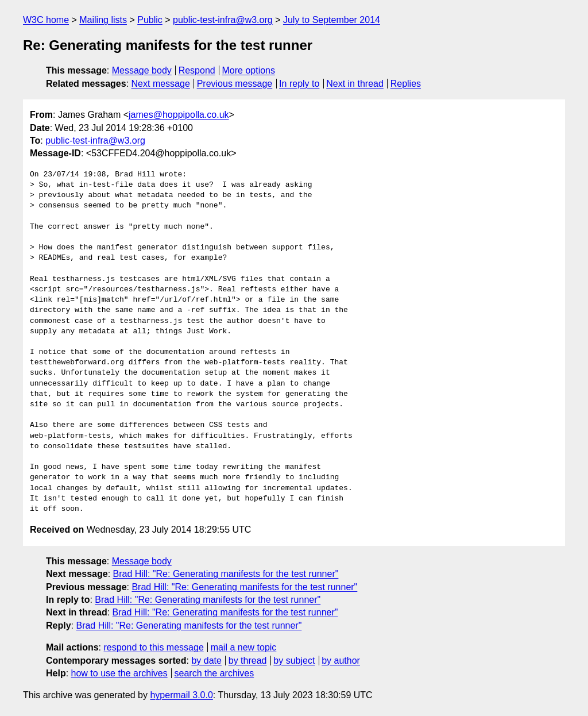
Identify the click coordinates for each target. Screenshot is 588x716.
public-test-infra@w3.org (223, 20)
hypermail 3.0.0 (181, 695)
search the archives (214, 673)
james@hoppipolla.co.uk (179, 115)
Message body (142, 70)
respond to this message (153, 647)
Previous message (235, 84)
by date (206, 661)
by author (341, 661)
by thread (248, 661)
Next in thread (355, 84)
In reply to (299, 84)
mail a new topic (244, 647)
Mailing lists (103, 20)
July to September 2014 (332, 20)
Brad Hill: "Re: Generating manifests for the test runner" (226, 574)
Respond (197, 70)
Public (150, 20)
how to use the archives (119, 673)
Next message (161, 84)
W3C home (46, 20)
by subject (294, 661)
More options (249, 70)
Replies (406, 84)
